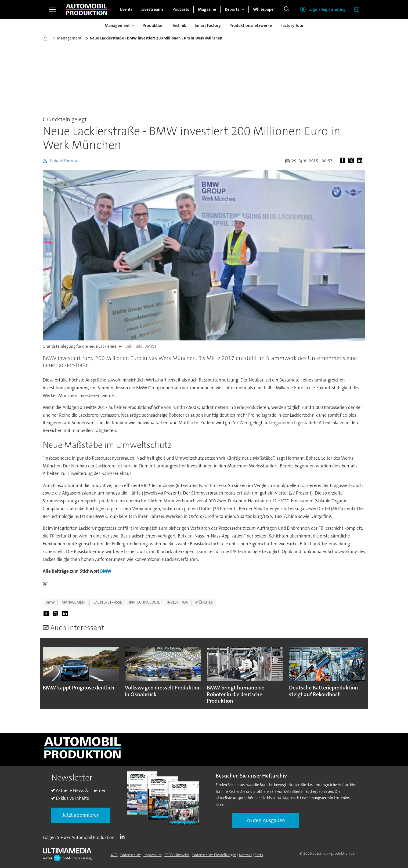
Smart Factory (208, 25)
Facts (259, 855)
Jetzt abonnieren (81, 815)
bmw (50, 602)
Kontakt (245, 855)
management (74, 602)
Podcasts (181, 9)
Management (117, 25)
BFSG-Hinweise (177, 855)
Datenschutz (131, 855)
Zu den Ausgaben (266, 820)
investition (178, 602)
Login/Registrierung (327, 9)
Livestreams (152, 9)
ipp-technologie (145, 602)
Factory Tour (292, 25)
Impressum (153, 855)
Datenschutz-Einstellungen (214, 855)
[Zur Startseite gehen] (86, 9)
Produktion (153, 25)
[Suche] (287, 9)
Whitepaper (264, 9)
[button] (355, 675)
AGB (114, 855)
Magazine (207, 9)
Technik (179, 25)
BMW (106, 571)
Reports (232, 9)
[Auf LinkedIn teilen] (361, 161)
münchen (204, 602)
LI (124, 836)
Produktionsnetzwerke (251, 25)
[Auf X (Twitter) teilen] (352, 161)
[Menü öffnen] (52, 9)
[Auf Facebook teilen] (344, 161)
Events (126, 9)
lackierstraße (108, 602)
